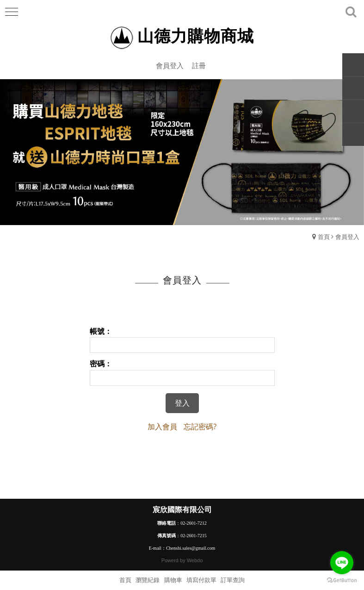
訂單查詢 (233, 580)
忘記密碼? (200, 427)
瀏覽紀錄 (148, 580)
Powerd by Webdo (182, 560)
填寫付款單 (201, 580)
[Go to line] (342, 563)
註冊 (199, 65)
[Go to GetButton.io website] (342, 581)
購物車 (173, 580)
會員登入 (170, 65)
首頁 (324, 237)
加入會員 (162, 427)
